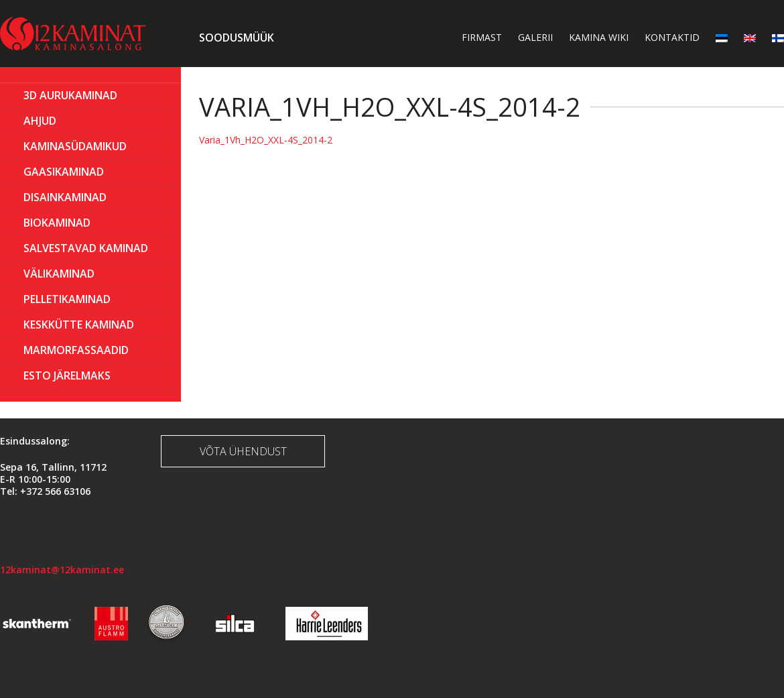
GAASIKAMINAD (64, 172)
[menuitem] (722, 37)
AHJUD (40, 121)
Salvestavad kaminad (86, 248)
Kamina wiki (599, 37)
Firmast (482, 37)
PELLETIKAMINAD (67, 299)
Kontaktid (672, 37)
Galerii (535, 37)
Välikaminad (59, 274)
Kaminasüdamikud (75, 146)
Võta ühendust (243, 451)
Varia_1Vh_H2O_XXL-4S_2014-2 (266, 140)
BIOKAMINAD (57, 223)
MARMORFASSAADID (76, 350)
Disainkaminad (65, 197)
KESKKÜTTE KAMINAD (79, 325)
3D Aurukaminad (70, 95)
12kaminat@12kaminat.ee (62, 570)
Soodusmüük (237, 38)
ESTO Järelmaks (67, 375)
